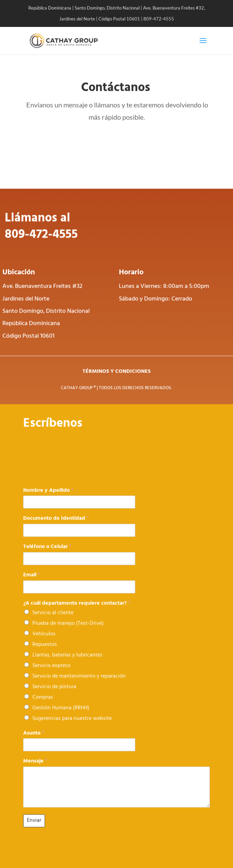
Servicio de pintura (54, 694)
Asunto (34, 740)
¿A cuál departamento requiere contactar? (77, 610)
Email (32, 582)
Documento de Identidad (56, 526)
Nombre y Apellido (48, 498)
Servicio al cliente (53, 620)
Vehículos (44, 641)
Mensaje (35, 769)
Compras (43, 704)
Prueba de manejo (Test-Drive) (68, 630)
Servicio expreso (51, 673)
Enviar (34, 827)
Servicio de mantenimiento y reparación (79, 683)
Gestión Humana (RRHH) (61, 715)
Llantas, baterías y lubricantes (67, 662)
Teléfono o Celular (47, 554)
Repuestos (45, 652)
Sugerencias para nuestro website (72, 725)
